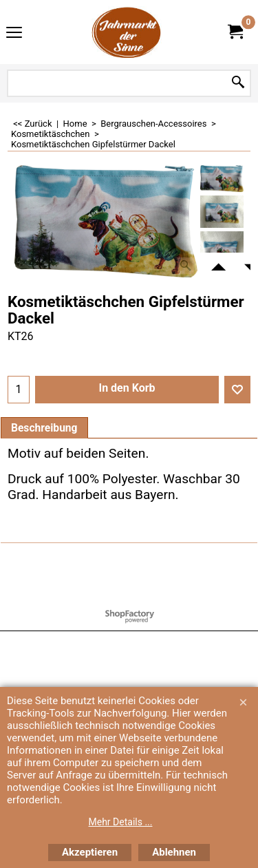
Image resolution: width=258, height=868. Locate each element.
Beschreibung (44, 428)
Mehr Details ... (121, 822)
